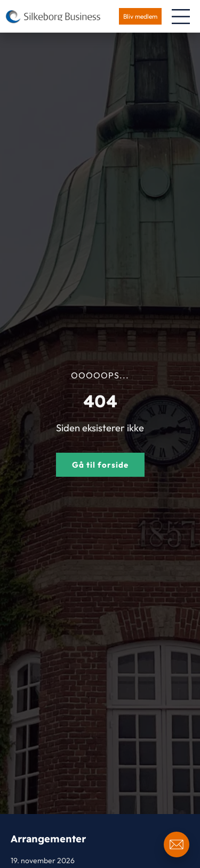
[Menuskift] (181, 17)
